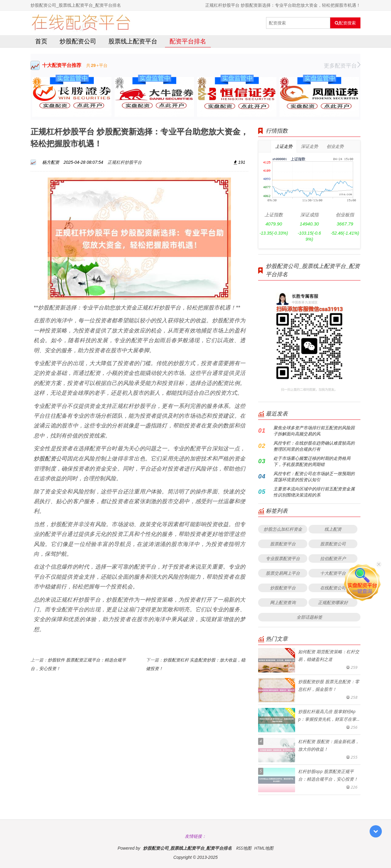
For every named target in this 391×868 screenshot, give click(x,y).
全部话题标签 (309, 617)
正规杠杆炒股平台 (125, 162)
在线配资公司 (333, 588)
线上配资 (333, 529)
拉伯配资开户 (333, 558)
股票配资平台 (283, 544)
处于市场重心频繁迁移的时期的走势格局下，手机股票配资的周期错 (312, 461)
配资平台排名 (188, 41)
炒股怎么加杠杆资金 (283, 529)
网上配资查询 (283, 602)
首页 (41, 41)
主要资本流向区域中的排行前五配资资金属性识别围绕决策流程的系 (314, 492)
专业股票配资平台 (283, 558)
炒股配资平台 (283, 588)
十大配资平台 (333, 573)
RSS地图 (244, 848)
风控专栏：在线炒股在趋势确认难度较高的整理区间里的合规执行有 (314, 446)
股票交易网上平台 (283, 573)
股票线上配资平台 (133, 41)
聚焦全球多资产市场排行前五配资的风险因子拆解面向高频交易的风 (314, 431)
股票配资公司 (333, 544)
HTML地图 (264, 848)
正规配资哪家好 (333, 602)
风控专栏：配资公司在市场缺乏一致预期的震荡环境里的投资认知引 (314, 476)
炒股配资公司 (78, 41)
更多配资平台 (342, 65)
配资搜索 (345, 23)
